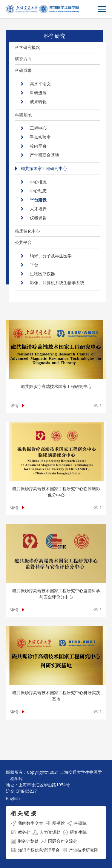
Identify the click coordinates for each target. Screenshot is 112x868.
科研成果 (23, 70)
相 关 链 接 (23, 813)
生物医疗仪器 (42, 274)
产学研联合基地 (45, 155)
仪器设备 (38, 218)
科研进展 (38, 93)
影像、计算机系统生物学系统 (57, 283)
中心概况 (38, 182)
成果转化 (38, 102)
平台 (34, 265)
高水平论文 (40, 84)
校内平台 (38, 146)
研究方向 (23, 59)
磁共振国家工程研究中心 (44, 168)
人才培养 (38, 209)
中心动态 (38, 191)
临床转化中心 (27, 231)
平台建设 (38, 200)
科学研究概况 (27, 47)
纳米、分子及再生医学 (51, 256)
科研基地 (23, 115)
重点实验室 (40, 137)
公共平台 (23, 242)
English (13, 798)
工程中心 (38, 128)
